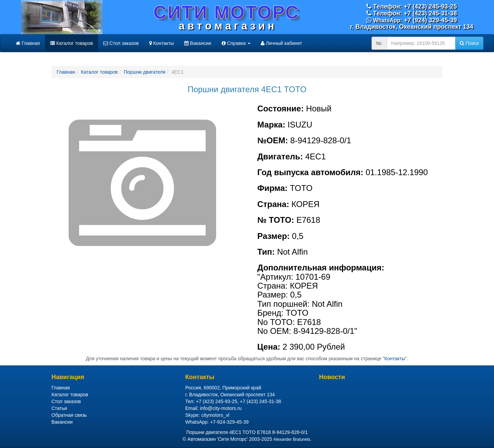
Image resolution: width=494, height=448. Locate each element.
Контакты (162, 43)
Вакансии (198, 43)
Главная (28, 43)
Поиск (469, 43)
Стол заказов (121, 43)
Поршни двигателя (145, 72)
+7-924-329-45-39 (229, 422)
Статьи (59, 408)
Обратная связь (69, 415)
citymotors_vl (215, 415)
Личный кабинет (281, 43)
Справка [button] (236, 43)
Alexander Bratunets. (292, 439)
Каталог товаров (72, 43)
